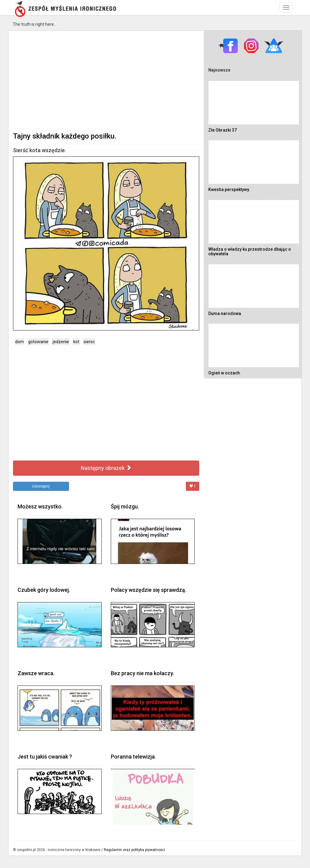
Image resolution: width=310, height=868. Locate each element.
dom (20, 342)
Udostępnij (41, 486)
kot (76, 342)
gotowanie (38, 342)
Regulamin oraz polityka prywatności (134, 850)
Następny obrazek (106, 468)
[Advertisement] (106, 81)
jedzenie (61, 342)
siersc (89, 342)
